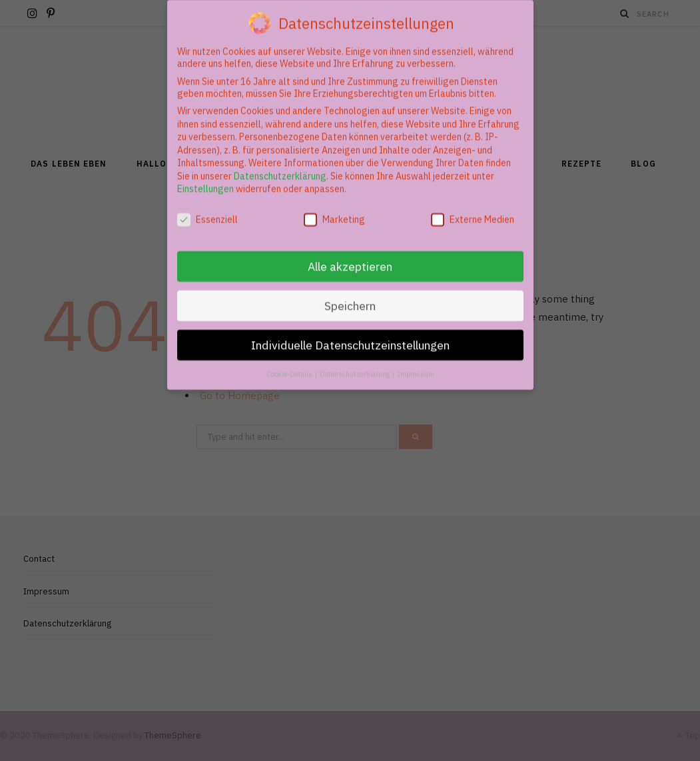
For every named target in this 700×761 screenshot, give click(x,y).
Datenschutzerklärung (280, 168)
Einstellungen (205, 181)
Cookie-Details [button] (290, 366)
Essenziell (207, 211)
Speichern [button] (350, 298)
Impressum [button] (416, 366)
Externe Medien (473, 211)
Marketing (334, 211)
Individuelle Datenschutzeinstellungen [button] (350, 337)
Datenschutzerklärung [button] (355, 366)
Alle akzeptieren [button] (350, 258)
